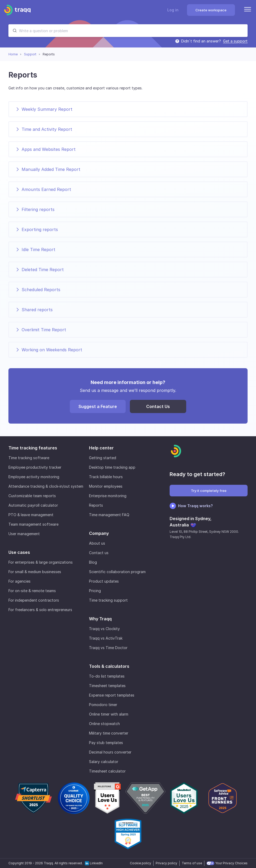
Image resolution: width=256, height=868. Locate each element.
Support (30, 54)
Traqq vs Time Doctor (108, 648)
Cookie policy (141, 863)
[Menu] (248, 10)
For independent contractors (34, 600)
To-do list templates (107, 676)
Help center (101, 448)
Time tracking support (108, 600)
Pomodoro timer (103, 705)
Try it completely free (209, 491)
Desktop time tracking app (112, 467)
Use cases (19, 552)
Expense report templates (112, 695)
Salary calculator (104, 762)
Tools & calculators (109, 666)
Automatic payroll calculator (33, 505)
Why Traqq (100, 619)
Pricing (95, 591)
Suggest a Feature (98, 406)
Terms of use (192, 863)
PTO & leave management (31, 515)
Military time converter (109, 733)
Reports (96, 505)
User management (24, 534)
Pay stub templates (106, 743)
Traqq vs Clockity (104, 629)
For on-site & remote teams (32, 591)
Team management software (33, 524)
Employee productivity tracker (35, 467)
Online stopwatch (104, 724)
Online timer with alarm (109, 714)
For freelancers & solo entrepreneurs (40, 610)
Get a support (235, 41)
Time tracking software (29, 458)
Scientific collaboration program (117, 572)
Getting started (103, 458)
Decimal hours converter (110, 752)
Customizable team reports (32, 496)
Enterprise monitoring (108, 496)
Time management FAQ (109, 515)
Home (13, 54)
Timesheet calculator (107, 771)
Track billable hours (106, 477)
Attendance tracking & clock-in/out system (46, 486)
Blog (93, 562)
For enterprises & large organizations (41, 562)
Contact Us (158, 406)
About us (97, 543)
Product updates (104, 581)
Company (99, 533)
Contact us (99, 553)
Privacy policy (166, 863)
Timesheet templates (107, 686)
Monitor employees (106, 486)
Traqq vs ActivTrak (106, 638)
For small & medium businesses (35, 572)
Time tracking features (33, 448)
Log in (173, 10)
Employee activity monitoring (34, 477)
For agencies (19, 581)
